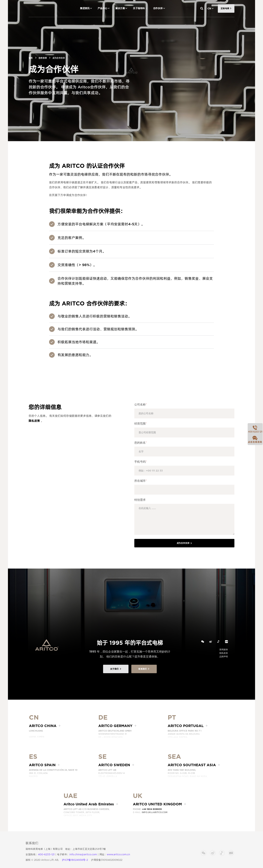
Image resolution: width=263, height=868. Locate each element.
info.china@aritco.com (83, 854)
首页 (31, 58)
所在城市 (141, 481)
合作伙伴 (158, 8)
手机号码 (141, 462)
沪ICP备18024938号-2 (75, 860)
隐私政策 (34, 421)
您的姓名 (141, 443)
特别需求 (140, 500)
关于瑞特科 (139, 8)
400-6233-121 (46, 854)
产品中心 (102, 8)
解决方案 (120, 8)
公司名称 (141, 405)
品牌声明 (224, 657)
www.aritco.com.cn (118, 854)
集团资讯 (85, 8)
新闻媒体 (224, 649)
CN (209, 8)
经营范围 (141, 424)
